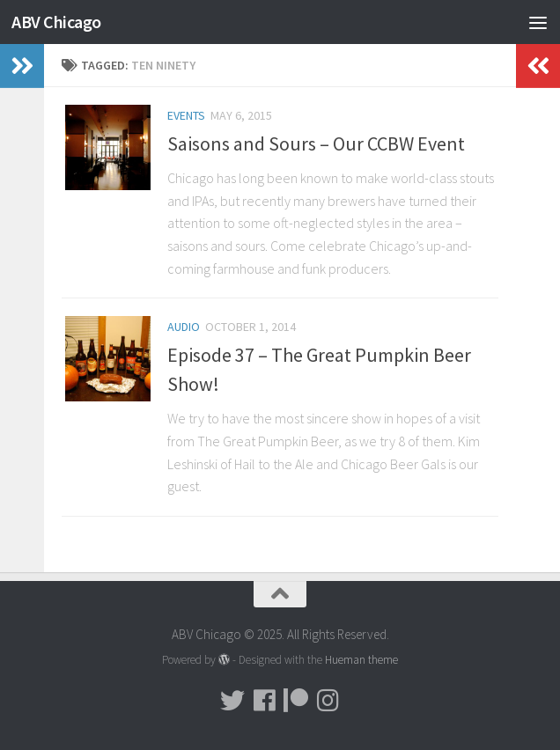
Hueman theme (361, 660)
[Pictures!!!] (328, 701)
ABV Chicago (60, 22)
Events (186, 115)
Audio (184, 327)
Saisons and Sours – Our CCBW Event (316, 143)
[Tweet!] (232, 701)
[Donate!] (296, 701)
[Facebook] (264, 701)
